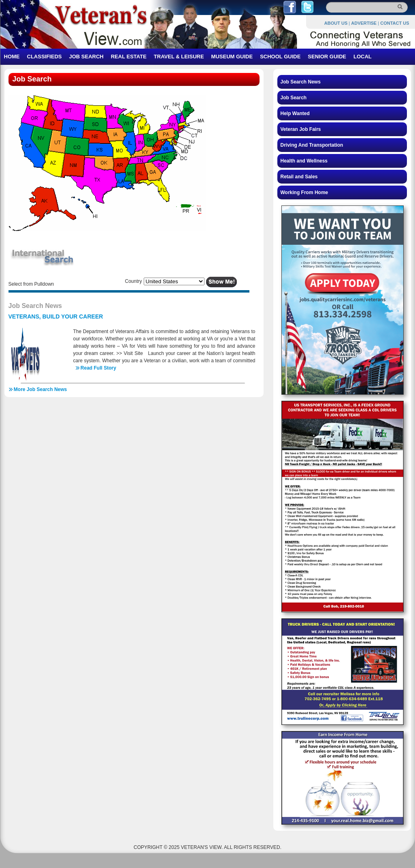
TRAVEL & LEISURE (179, 57)
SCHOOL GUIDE (280, 57)
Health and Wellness (304, 161)
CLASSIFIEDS (45, 57)
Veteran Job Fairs (301, 129)
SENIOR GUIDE (327, 57)
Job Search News (301, 82)
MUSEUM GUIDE (232, 57)
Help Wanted (295, 113)
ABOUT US (336, 23)
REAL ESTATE (129, 57)
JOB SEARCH (86, 57)
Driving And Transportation (312, 145)
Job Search (294, 98)
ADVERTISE (364, 23)
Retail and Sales (299, 177)
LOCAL (363, 57)
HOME (12, 57)
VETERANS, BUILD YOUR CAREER (56, 316)
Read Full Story (98, 368)
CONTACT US (395, 23)
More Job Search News (40, 389)
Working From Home (304, 192)
